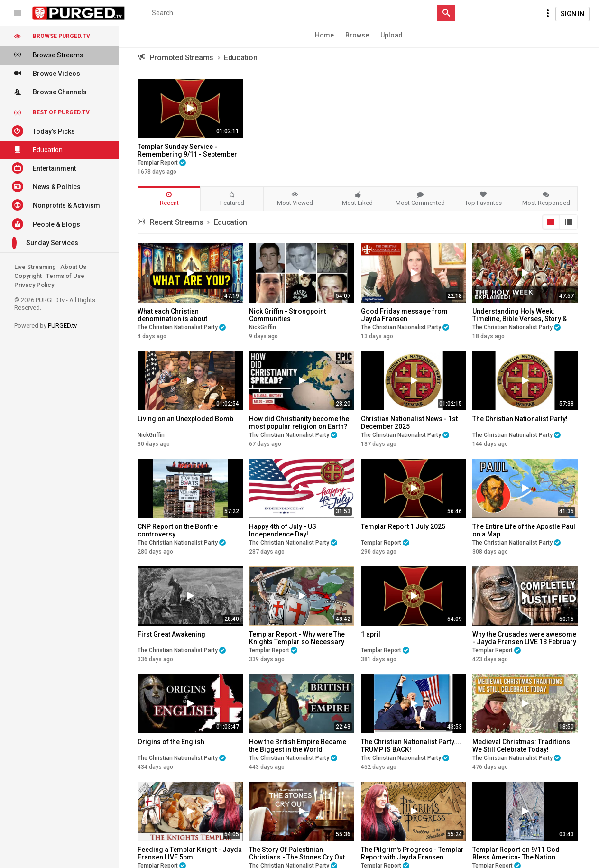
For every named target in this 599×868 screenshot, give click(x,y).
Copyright (28, 276)
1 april (371, 634)
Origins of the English (171, 742)
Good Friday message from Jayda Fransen (404, 315)
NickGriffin (263, 327)
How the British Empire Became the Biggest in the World (298, 746)
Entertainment (44, 168)
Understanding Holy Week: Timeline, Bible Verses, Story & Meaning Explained (520, 319)
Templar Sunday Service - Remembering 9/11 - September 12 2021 (187, 154)
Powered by (46, 326)
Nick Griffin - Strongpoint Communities (287, 315)
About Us (73, 267)
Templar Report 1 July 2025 (403, 526)
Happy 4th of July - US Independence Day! (283, 530)
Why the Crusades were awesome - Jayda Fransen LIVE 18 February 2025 (524, 642)
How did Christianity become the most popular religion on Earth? (299, 423)
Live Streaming (35, 267)
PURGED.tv (62, 326)
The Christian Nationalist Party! (520, 419)
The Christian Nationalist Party (182, 327)
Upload (392, 35)
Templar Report (162, 163)
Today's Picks (43, 131)
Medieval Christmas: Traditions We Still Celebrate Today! (521, 746)
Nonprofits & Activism (56, 205)
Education (37, 149)
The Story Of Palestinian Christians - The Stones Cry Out (297, 853)
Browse (357, 35)
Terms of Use (65, 276)
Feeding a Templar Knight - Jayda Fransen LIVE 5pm (190, 853)
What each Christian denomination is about (172, 315)
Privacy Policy (34, 285)
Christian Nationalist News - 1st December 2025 (409, 423)
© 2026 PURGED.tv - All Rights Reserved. (55, 304)
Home (324, 35)
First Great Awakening (171, 634)
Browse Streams (47, 55)
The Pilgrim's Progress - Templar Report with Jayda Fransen (412, 853)
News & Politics (46, 186)
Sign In (572, 14)
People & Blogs (46, 224)
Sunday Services (45, 243)
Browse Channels (49, 92)
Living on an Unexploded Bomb (185, 419)
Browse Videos (46, 73)
